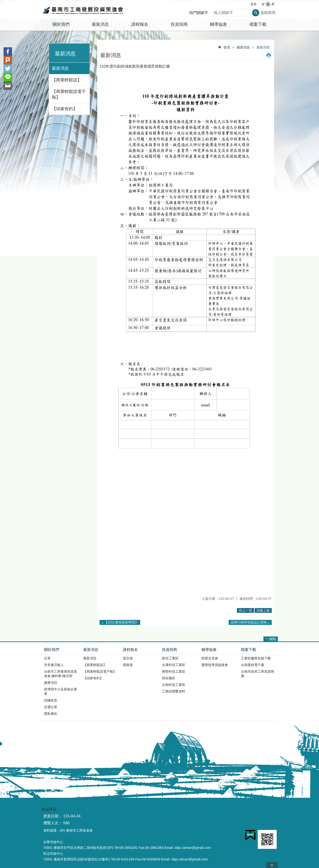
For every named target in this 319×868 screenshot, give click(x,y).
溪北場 (128, 658)
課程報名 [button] (140, 24)
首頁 (253, 4)
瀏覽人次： (53, 823)
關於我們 (52, 650)
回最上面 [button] (263, 610)
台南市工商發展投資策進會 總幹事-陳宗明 (61, 674)
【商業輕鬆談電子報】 (69, 94)
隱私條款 (51, 714)
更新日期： (53, 816)
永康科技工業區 (174, 665)
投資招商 (170, 650)
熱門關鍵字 (199, 13)
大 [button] (273, 4)
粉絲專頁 (49, 809)
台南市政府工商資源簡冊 (258, 674)
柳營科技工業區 (174, 671)
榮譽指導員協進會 (215, 665)
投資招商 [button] (179, 24)
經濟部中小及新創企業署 (61, 691)
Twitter (8, 69)
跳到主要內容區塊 (2, 2)
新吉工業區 (170, 658)
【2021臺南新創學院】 (121, 622)
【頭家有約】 (65, 109)
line (8, 77)
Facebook (8, 52)
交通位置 (51, 707)
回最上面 (272, 865)
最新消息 (65, 54)
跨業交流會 (210, 658)
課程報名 (130, 650)
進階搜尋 (268, 13)
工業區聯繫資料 (174, 691)
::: (2, 2)
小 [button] (263, 4)
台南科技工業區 (174, 685)
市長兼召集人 (54, 665)
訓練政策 (51, 700)
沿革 (47, 658)
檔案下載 (249, 650)
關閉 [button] (273, 639)
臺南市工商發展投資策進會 (83, 10)
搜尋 (216, 11)
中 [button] (268, 4)
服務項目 (51, 683)
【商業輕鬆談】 (67, 80)
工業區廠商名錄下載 (256, 658)
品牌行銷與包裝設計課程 (249, 622)
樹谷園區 (169, 678)
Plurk (8, 60)
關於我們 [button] (61, 24)
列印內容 (269, 55)
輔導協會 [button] (218, 24)
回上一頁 (245, 610)
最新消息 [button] (100, 24)
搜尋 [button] (256, 13)
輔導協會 (209, 650)
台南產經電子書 (253, 665)
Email (8, 86)
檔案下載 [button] (258, 24)
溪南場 (128, 665)
